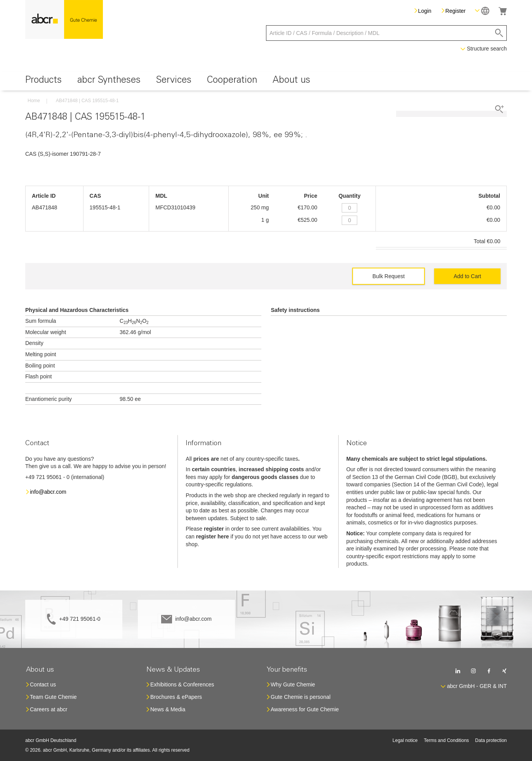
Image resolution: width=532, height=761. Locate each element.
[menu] (266, 81)
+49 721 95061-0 (80, 619)
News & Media (168, 709)
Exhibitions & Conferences (182, 684)
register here (213, 536)
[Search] (499, 33)
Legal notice (405, 740)
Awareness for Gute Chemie (305, 709)
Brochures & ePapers (176, 697)
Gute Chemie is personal (301, 697)
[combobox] (386, 33)
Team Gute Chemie (53, 697)
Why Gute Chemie (293, 684)
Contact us (43, 684)
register (214, 529)
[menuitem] (43, 81)
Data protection (491, 740)
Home (34, 101)
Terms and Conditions (447, 740)
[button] (482, 11)
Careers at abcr (49, 709)
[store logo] (64, 19)
